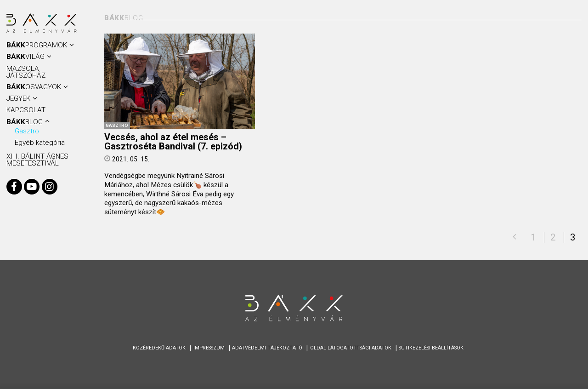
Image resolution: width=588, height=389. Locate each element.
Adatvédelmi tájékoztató (267, 348)
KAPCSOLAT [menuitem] (26, 110)
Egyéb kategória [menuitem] (40, 143)
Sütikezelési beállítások (431, 348)
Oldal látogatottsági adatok (351, 348)
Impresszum (209, 348)
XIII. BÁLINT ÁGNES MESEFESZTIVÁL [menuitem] (37, 160)
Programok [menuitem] (37, 45)
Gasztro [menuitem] (27, 131)
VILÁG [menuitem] (25, 57)
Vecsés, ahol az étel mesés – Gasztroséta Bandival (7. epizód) (173, 142)
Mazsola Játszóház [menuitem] (26, 72)
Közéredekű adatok (159, 348)
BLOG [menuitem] (25, 122)
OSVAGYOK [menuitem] (34, 87)
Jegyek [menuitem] (18, 98)
